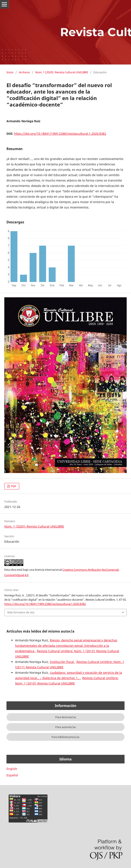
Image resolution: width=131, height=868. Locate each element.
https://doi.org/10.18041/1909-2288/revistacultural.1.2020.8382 (60, 134)
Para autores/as (65, 727)
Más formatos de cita (21, 612)
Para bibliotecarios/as (65, 737)
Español (12, 775)
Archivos (24, 72)
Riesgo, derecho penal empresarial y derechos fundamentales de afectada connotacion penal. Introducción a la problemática (66, 646)
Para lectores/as (66, 717)
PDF (13, 486)
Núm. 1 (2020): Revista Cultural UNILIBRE (62, 72)
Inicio (10, 72)
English (12, 769)
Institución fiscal (62, 662)
